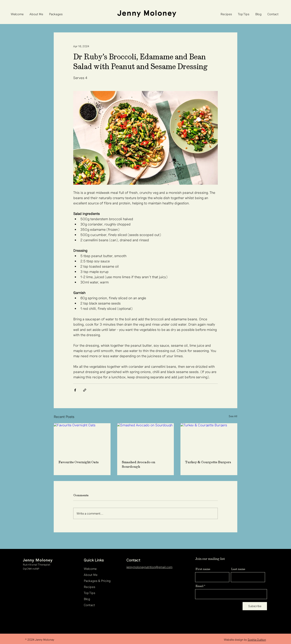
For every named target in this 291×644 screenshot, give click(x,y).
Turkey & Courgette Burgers (208, 462)
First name (203, 569)
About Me (91, 575)
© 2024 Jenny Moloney (40, 640)
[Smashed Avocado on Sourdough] (146, 439)
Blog (87, 599)
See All (233, 416)
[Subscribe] (255, 606)
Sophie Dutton (257, 640)
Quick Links (94, 560)
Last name (238, 569)
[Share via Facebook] (75, 390)
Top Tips (90, 593)
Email (200, 586)
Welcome (90, 569)
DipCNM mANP (31, 569)
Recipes (90, 587)
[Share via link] (85, 390)
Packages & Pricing (97, 581)
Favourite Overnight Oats (79, 462)
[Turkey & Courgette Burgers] (209, 439)
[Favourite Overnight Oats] (82, 439)
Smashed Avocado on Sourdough (139, 464)
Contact (89, 605)
